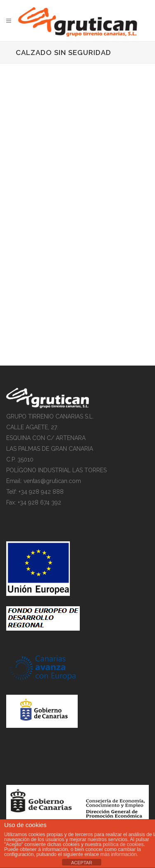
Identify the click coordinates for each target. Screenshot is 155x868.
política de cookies (123, 844)
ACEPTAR (82, 863)
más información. (119, 854)
